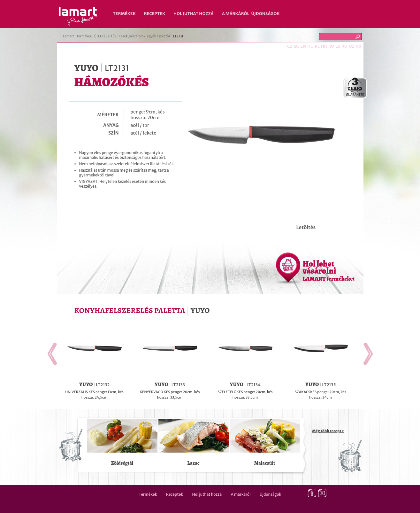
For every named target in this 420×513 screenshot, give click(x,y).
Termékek (124, 14)
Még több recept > (328, 431)
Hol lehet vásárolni (329, 270)
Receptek (155, 14)
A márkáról (236, 14)
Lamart (78, 16)
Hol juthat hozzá (194, 14)
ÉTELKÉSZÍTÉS (105, 36)
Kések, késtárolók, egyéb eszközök (145, 36)
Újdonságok (266, 14)
